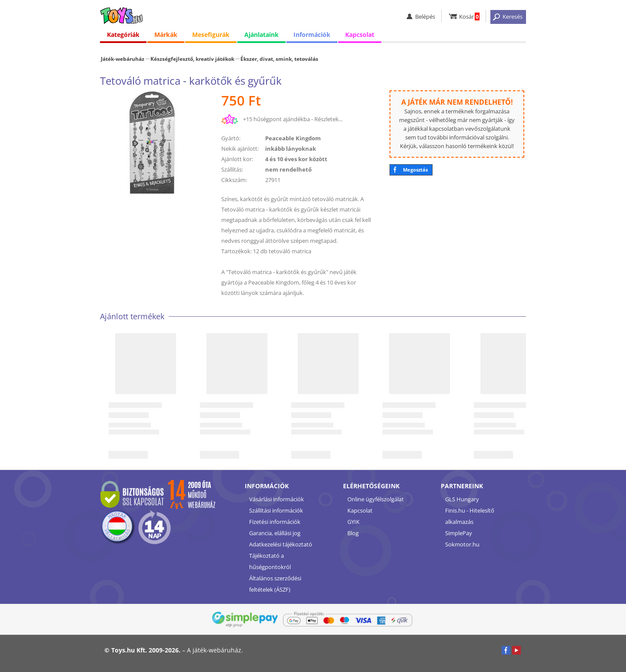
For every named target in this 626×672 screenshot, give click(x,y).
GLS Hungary (462, 499)
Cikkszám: (234, 180)
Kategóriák (123, 35)
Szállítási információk (276, 510)
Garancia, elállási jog (275, 533)
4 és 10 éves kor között (296, 159)
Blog (353, 533)
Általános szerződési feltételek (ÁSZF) (275, 584)
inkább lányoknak (291, 149)
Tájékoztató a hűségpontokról (270, 561)
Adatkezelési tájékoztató (281, 544)
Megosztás (415, 170)
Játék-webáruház (123, 59)
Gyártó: (231, 138)
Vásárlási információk (276, 499)
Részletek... (328, 119)
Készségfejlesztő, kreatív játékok (192, 59)
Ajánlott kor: (237, 159)
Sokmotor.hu (462, 544)
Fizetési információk (275, 522)
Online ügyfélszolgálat (376, 499)
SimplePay (459, 533)
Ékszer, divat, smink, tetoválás (279, 59)
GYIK (353, 522)
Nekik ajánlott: (240, 149)
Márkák (166, 35)
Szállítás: (232, 169)
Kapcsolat (360, 35)
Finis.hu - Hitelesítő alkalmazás (470, 516)
